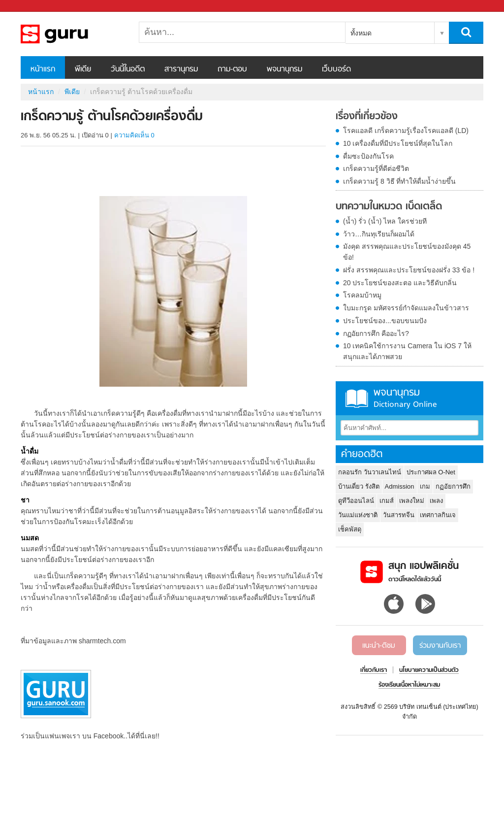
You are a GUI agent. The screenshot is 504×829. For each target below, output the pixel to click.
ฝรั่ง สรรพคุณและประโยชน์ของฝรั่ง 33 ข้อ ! (409, 270)
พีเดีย (83, 69)
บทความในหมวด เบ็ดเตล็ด (389, 207)
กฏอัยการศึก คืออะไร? (376, 333)
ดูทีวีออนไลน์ (356, 501)
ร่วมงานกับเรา (440, 646)
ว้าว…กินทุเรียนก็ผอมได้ (379, 234)
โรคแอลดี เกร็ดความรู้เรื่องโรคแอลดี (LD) (406, 131)
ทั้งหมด (361, 33)
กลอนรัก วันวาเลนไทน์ (370, 472)
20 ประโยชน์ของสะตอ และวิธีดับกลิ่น (400, 283)
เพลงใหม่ (412, 501)
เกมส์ (387, 501)
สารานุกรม (181, 69)
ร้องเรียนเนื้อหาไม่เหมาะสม (409, 685)
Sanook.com (30, 6)
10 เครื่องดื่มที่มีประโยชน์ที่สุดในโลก (398, 143)
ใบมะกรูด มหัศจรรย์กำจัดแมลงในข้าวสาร (406, 308)
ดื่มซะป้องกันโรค (368, 156)
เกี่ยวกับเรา (374, 670)
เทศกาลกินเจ (438, 515)
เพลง (436, 501)
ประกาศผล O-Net (431, 472)
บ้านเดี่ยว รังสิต (359, 486)
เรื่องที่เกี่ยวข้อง (367, 117)
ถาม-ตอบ (232, 69)
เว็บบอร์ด (336, 69)
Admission (400, 486)
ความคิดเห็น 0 (134, 135)
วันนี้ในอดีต (128, 69)
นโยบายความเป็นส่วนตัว (429, 670)
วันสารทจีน (399, 515)
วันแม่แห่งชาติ (358, 515)
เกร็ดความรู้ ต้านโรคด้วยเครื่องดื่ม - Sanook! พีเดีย (72, 34)
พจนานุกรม (284, 69)
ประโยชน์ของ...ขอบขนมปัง (385, 321)
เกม (425, 486)
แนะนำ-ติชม (379, 646)
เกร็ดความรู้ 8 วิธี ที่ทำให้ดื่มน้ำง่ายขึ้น (399, 181)
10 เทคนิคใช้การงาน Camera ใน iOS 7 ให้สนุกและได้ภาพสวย (407, 351)
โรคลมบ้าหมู (362, 295)
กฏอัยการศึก (453, 486)
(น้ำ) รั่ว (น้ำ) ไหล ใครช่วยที (385, 221)
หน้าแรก (43, 69)
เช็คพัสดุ (350, 529)
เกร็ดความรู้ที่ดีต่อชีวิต (376, 168)
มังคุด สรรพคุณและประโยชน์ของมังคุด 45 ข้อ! (407, 252)
